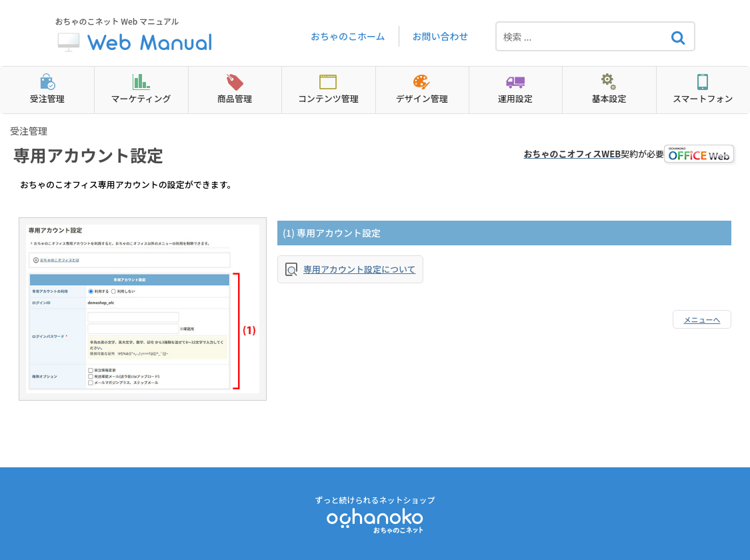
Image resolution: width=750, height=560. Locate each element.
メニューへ (702, 319)
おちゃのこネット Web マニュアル (135, 36)
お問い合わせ (441, 36)
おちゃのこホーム (348, 36)
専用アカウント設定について (360, 269)
